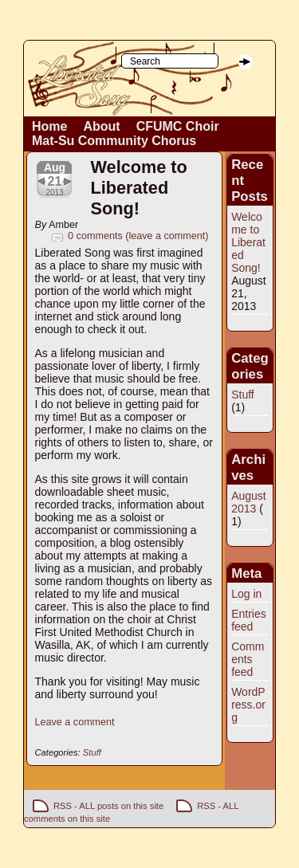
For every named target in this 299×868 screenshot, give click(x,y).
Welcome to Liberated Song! (139, 188)
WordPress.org (248, 705)
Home (49, 126)
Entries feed (249, 620)
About (101, 126)
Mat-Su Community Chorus (114, 141)
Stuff (92, 752)
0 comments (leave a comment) (138, 236)
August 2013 (249, 502)
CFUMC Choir (178, 126)
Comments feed (248, 659)
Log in (246, 594)
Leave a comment (75, 722)
